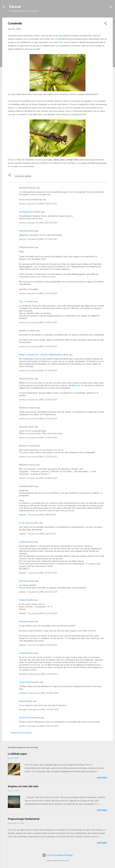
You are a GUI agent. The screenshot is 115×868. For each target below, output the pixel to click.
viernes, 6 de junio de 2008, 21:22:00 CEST (38, 457)
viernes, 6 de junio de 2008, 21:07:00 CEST (38, 419)
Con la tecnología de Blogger (58, 855)
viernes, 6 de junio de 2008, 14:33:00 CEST (38, 347)
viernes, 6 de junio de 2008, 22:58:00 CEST (38, 478)
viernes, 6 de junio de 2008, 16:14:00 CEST (38, 371)
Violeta (22, 542)
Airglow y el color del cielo (23, 786)
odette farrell (25, 682)
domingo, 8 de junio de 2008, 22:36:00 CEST (39, 710)
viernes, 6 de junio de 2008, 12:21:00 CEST (38, 293)
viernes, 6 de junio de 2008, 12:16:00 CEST (38, 239)
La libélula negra (17, 754)
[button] (105, 24)
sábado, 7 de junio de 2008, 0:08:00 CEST (38, 515)
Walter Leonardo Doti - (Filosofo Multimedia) (40, 355)
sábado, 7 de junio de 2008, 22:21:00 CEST (38, 613)
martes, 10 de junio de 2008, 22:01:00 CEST (39, 726)
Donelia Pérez (25, 718)
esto (78, 385)
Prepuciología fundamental (24, 819)
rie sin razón (25, 523)
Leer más (102, 778)
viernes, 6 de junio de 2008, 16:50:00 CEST (38, 400)
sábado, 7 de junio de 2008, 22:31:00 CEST (38, 645)
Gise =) (22, 302)
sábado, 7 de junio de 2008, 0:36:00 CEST (38, 534)
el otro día (57, 36)
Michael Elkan (64, 861)
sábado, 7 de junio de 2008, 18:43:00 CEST (38, 573)
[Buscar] (111, 8)
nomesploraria (26, 212)
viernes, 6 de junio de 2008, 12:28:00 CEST (38, 322)
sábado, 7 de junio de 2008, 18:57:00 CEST (38, 592)
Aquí (85, 631)
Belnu (22, 701)
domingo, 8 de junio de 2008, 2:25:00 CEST (38, 674)
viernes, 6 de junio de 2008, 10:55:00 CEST (38, 204)
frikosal (15, 7)
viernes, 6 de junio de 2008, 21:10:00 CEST (38, 438)
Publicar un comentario (21, 733)
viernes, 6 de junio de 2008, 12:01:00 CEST (38, 223)
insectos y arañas (23, 176)
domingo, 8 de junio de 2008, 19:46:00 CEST (39, 693)
